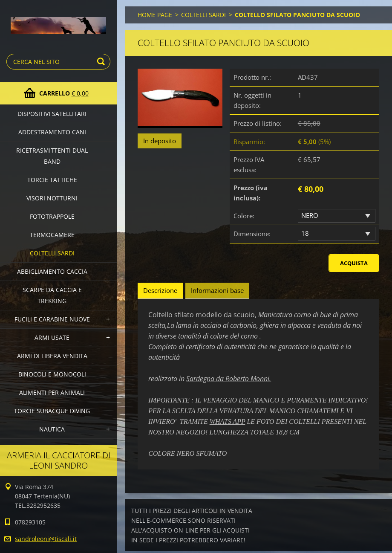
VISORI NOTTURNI (52, 198)
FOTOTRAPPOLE (52, 216)
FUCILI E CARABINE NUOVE (52, 319)
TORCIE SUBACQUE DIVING (52, 411)
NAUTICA (52, 429)
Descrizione (160, 290)
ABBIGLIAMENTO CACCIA (52, 271)
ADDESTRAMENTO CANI (52, 132)
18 (305, 233)
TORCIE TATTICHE (52, 180)
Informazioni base (217, 290)
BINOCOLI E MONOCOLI (52, 374)
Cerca (102, 62)
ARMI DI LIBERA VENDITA (52, 356)
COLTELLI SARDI (52, 253)
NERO (310, 215)
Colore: (244, 216)
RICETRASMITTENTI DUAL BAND (52, 156)
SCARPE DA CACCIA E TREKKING (52, 295)
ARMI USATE (52, 337)
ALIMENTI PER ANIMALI (52, 392)
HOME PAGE (155, 15)
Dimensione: (252, 234)
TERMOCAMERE (52, 235)
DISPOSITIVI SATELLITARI (52, 114)
